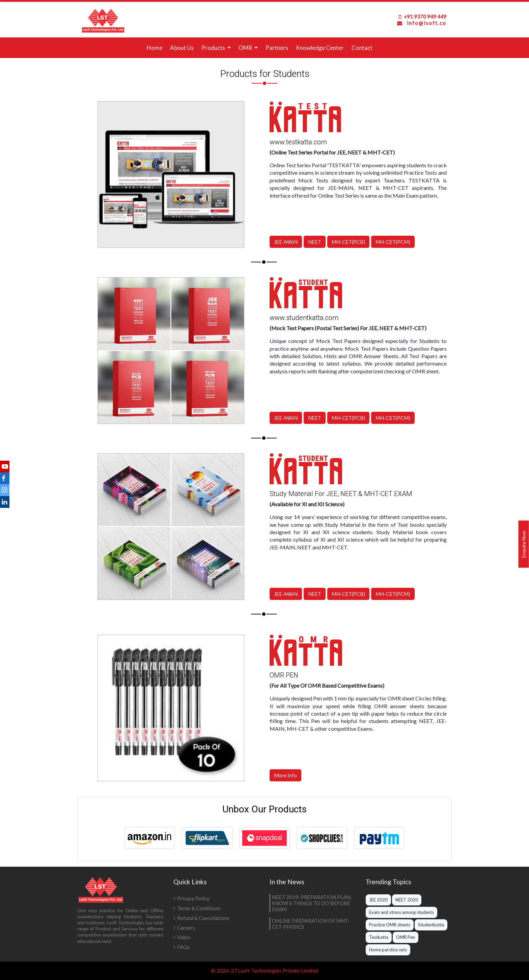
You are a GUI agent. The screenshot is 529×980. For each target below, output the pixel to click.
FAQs (183, 947)
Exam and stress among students (401, 912)
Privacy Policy (193, 898)
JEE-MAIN (286, 242)
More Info (296, 765)
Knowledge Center (320, 48)
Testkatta (379, 937)
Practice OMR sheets (390, 925)
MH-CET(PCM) (393, 242)
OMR (246, 48)
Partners (277, 48)
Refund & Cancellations (203, 918)
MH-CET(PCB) (348, 242)
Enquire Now (524, 544)
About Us (182, 48)
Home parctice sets (388, 950)
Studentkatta (431, 925)
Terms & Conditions (199, 908)
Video (184, 937)
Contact (362, 48)
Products (214, 48)
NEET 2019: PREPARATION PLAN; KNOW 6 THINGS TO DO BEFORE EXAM (312, 903)
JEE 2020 (378, 900)
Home (156, 47)
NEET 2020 (407, 900)
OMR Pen (406, 937)
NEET (315, 242)
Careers (186, 928)
